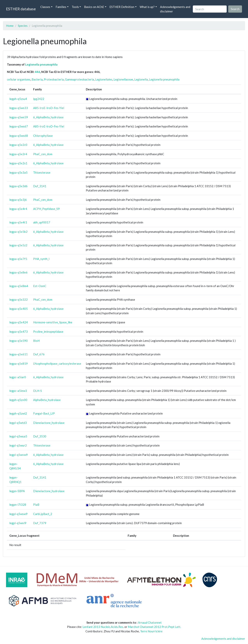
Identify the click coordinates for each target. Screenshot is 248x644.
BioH (36, 341)
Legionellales (104, 79)
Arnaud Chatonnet (150, 622)
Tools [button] (75, 7)
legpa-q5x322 (19, 299)
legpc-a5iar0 (18, 377)
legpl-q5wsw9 (18, 514)
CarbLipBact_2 (43, 514)
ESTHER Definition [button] (122, 7)
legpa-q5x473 (19, 332)
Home (10, 26)
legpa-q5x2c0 (18, 145)
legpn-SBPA (17, 491)
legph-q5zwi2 (18, 413)
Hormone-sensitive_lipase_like (53, 322)
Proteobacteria (54, 79)
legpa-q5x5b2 (18, 232)
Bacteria (37, 79)
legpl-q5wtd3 (18, 423)
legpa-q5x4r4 (18, 209)
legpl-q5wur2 (18, 445)
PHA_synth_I (41, 259)
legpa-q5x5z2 (18, 245)
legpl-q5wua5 (18, 436)
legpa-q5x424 (19, 322)
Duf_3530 (40, 436)
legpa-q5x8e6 (18, 272)
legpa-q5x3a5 (18, 172)
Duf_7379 (40, 523)
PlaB (36, 505)
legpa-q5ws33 (19, 108)
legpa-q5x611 (19, 354)
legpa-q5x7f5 (18, 259)
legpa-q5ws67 (19, 126)
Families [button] (61, 7)
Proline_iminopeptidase (48, 332)
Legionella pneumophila (41, 64)
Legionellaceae (123, 79)
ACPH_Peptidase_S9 (46, 209)
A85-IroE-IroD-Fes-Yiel (49, 108)
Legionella (141, 79)
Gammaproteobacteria (79, 79)
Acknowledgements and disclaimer (175, 9)
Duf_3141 (40, 186)
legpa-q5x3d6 (18, 186)
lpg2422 (39, 99)
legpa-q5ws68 (19, 136)
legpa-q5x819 (19, 364)
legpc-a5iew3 (18, 391)
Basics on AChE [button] (94, 7)
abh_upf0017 (42, 222)
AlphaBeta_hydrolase (47, 400)
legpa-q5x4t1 (18, 222)
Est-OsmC (40, 286)
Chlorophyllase (43, 136)
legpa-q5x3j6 (18, 200)
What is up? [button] (147, 7)
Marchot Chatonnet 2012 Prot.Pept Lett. (154, 627)
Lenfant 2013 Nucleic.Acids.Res (103, 627)
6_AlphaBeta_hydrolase (48, 117)
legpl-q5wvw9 (19, 455)
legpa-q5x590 (19, 341)
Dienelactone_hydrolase (49, 423)
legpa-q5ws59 (19, 117)
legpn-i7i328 (18, 505)
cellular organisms (19, 79)
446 (37, 72)
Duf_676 (39, 354)
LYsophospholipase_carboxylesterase (57, 364)
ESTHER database (21, 9)
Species (23, 26)
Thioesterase (42, 172)
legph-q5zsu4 (18, 99)
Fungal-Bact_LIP (44, 413)
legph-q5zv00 (18, 400)
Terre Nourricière (151, 631)
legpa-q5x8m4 (19, 286)
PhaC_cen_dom (43, 154)
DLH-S (37, 391)
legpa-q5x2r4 (18, 154)
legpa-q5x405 (19, 309)
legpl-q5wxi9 (18, 523)
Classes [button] (45, 7)
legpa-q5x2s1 (18, 163)
